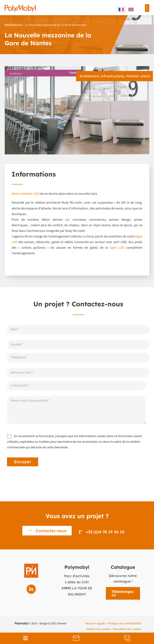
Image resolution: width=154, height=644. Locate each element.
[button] (147, 8)
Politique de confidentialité (124, 623)
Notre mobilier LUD (25, 194)
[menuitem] (121, 10)
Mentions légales (95, 623)
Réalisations (13, 25)
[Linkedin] (31, 589)
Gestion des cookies (98, 629)
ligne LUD (117, 248)
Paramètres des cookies (127, 629)
